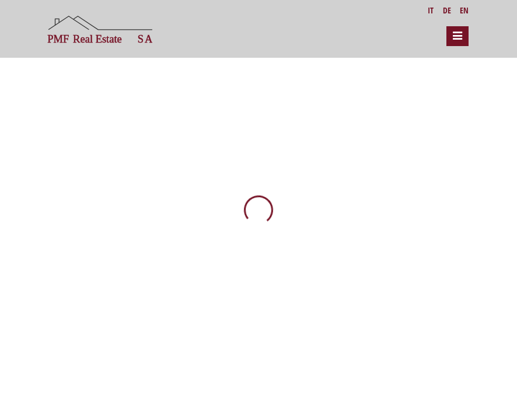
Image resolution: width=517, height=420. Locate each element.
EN (464, 10)
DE (447, 10)
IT (431, 10)
